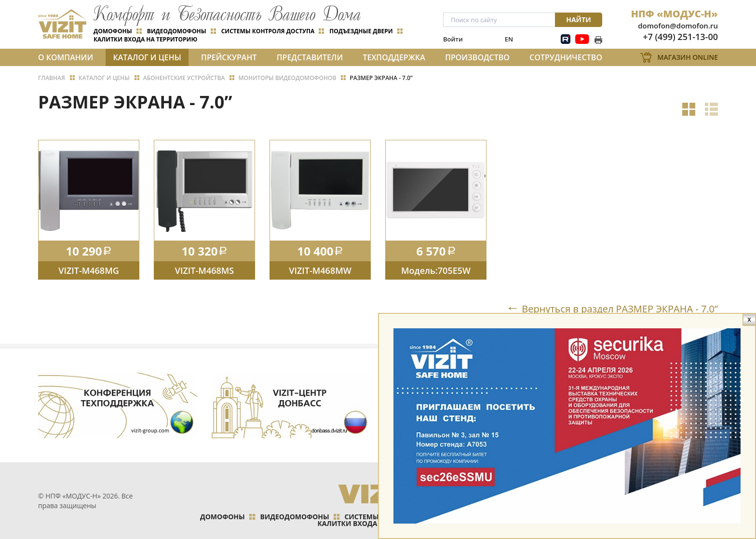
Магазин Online (688, 57)
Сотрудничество (566, 57)
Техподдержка (394, 57)
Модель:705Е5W (436, 270)
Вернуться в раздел (620, 309)
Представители (310, 57)
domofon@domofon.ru (678, 26)
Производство (477, 57)
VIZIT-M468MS (204, 270)
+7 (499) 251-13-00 (680, 37)
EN (509, 39)
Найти (579, 20)
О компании (66, 57)
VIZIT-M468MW (320, 270)
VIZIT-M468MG (89, 270)
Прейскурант (229, 57)
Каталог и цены (147, 57)
